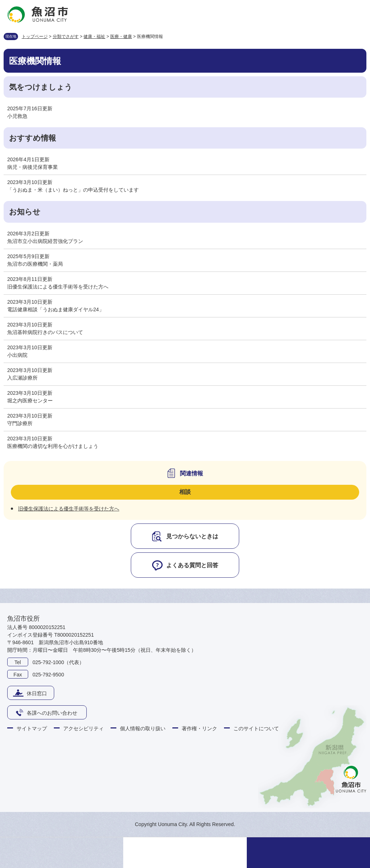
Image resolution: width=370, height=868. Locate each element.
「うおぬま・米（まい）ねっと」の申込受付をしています (73, 190)
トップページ (35, 37)
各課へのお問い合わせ (52, 713)
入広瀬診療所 (22, 378)
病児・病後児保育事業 (33, 167)
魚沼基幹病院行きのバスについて (45, 332)
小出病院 (17, 355)
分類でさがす (66, 37)
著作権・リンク (199, 728)
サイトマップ (32, 728)
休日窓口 (37, 693)
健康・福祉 (94, 37)
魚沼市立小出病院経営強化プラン (45, 241)
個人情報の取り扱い (143, 728)
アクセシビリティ (83, 728)
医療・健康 (121, 37)
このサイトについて (256, 728)
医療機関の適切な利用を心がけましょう (53, 446)
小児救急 (17, 116)
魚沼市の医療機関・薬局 (35, 264)
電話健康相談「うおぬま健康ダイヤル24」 (56, 309)
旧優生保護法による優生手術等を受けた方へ (58, 287)
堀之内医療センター (30, 401)
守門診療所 (20, 423)
